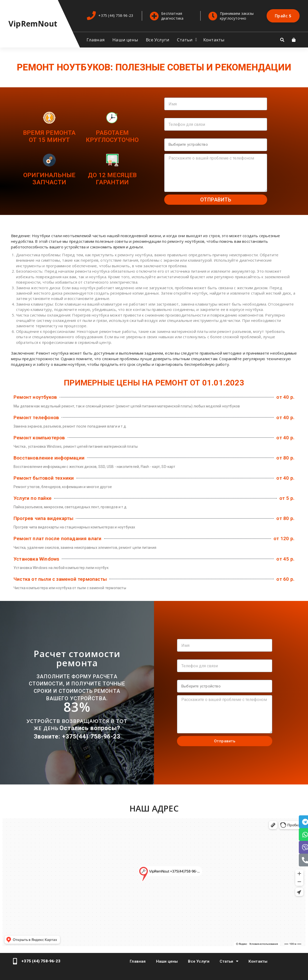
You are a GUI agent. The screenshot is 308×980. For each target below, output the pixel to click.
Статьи (185, 40)
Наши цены (125, 40)
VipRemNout (33, 24)
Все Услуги (158, 40)
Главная (96, 40)
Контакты (214, 40)
